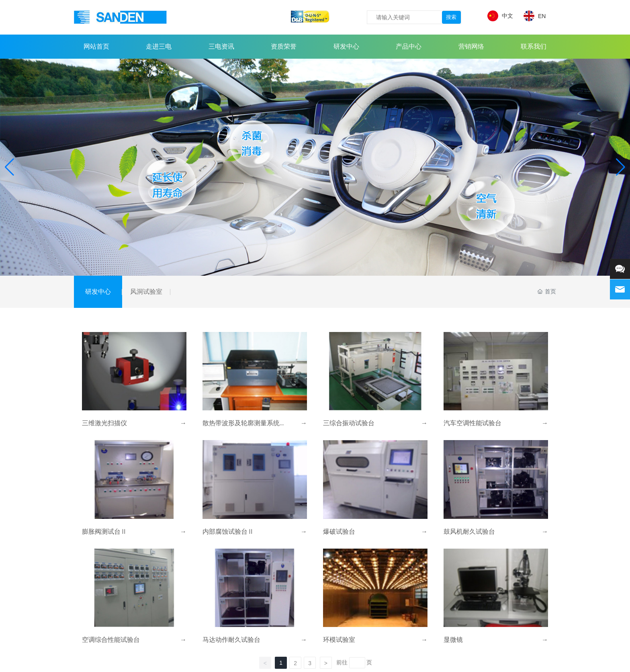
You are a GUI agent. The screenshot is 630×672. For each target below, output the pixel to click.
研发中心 (98, 292)
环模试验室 (339, 640)
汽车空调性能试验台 (472, 423)
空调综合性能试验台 (111, 640)
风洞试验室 (146, 292)
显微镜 (453, 640)
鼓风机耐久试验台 (469, 532)
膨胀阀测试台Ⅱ (104, 532)
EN (542, 16)
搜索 (451, 17)
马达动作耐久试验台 (231, 640)
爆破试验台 (339, 532)
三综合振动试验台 (349, 423)
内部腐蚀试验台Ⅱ (228, 532)
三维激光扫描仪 (104, 423)
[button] (621, 167)
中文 (507, 16)
